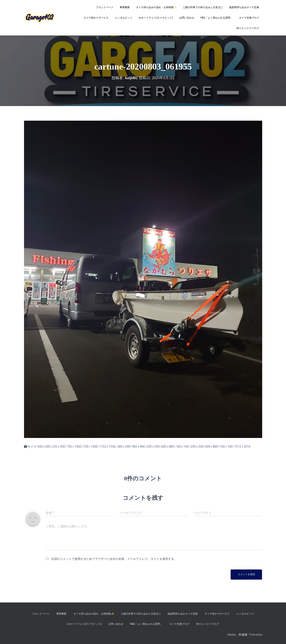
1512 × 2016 (242, 447)
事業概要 (125, 7)
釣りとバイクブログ (248, 28)
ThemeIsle (255, 635)
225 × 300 (59, 447)
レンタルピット (124, 18)
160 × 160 (182, 447)
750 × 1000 (74, 447)
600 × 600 (44, 447)
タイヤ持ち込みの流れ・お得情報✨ (156, 7)
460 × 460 (138, 447)
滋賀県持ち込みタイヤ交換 (244, 7)
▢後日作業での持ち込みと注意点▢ (203, 7)
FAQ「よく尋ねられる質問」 (217, 18)
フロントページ (105, 7)
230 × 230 (153, 447)
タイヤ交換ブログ (249, 18)
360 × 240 (124, 447)
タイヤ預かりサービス (96, 18)
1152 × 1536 (107, 447)
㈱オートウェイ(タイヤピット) (156, 18)
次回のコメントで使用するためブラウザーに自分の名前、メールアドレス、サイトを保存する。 (114, 559)
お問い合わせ (187, 18)
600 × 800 (168, 447)
